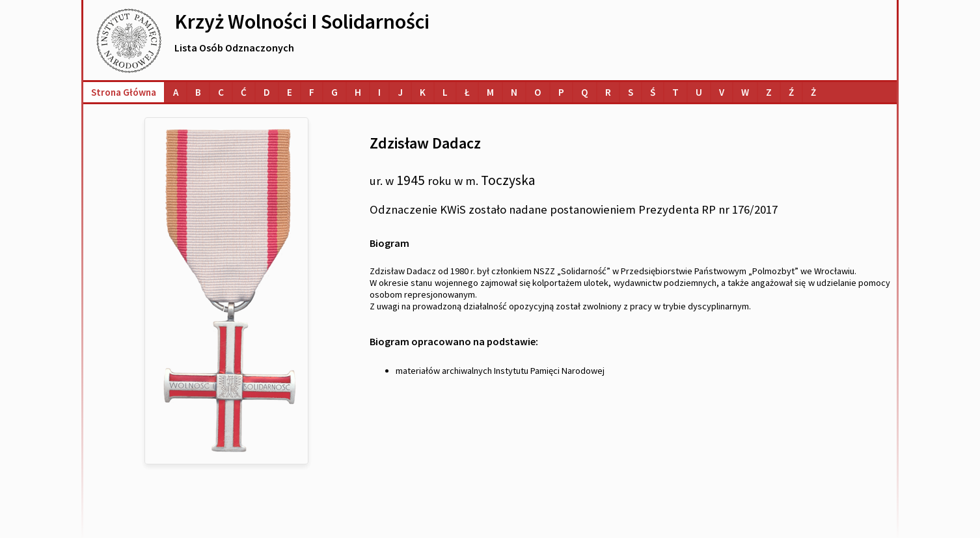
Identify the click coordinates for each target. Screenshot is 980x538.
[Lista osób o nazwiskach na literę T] (675, 92)
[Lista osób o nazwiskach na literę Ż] (813, 92)
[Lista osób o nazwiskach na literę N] (514, 92)
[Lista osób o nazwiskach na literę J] (400, 92)
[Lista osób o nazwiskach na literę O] (538, 92)
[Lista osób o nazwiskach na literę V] (722, 92)
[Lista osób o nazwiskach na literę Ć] (244, 92)
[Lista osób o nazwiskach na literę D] (267, 92)
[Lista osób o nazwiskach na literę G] (334, 92)
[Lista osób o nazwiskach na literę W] (745, 92)
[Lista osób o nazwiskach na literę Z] (769, 92)
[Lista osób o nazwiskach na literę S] (631, 92)
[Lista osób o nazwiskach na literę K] (423, 92)
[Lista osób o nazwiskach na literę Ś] (653, 92)
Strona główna (124, 92)
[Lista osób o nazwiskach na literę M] (490, 92)
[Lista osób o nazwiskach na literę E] (290, 92)
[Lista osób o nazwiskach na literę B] (198, 92)
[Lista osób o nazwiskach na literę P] (561, 92)
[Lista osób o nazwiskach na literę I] (379, 92)
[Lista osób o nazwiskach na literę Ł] (467, 92)
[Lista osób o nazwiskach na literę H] (358, 92)
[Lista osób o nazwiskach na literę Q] (585, 92)
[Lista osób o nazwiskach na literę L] (445, 92)
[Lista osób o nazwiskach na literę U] (699, 92)
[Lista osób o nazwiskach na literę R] (608, 92)
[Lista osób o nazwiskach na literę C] (221, 92)
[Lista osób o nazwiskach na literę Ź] (791, 92)
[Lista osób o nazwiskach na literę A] (176, 92)
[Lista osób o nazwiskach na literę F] (312, 92)
